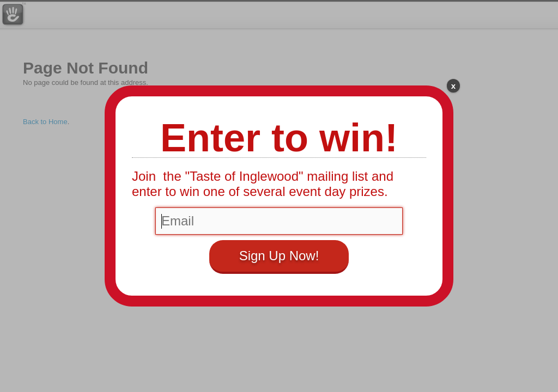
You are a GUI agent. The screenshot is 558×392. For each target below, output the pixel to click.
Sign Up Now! (279, 256)
